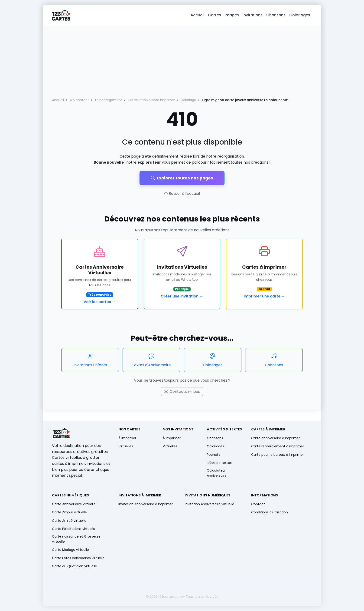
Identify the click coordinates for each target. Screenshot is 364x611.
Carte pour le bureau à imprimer (278, 455)
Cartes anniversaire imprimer (151, 100)
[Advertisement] (182, 61)
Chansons (276, 15)
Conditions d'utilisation (270, 513)
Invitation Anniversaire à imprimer (146, 505)
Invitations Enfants (90, 360)
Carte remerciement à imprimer (278, 447)
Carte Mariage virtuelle (70, 550)
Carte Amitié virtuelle (69, 521)
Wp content (79, 100)
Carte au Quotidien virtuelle (75, 567)
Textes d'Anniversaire (151, 360)
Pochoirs (214, 455)
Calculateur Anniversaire (217, 473)
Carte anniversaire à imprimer (276, 439)
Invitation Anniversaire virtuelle (210, 505)
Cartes (214, 15)
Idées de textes (219, 463)
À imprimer (127, 439)
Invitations (253, 15)
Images (232, 15)
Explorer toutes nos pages (182, 178)
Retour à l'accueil (182, 194)
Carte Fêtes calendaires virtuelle (78, 558)
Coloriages (300, 15)
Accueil (197, 15)
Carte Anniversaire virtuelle (74, 505)
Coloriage (188, 100)
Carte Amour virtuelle (69, 513)
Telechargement (108, 100)
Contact (258, 505)
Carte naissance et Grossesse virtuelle (76, 539)
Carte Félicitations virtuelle (74, 529)
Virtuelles (126, 447)
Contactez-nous (182, 392)
